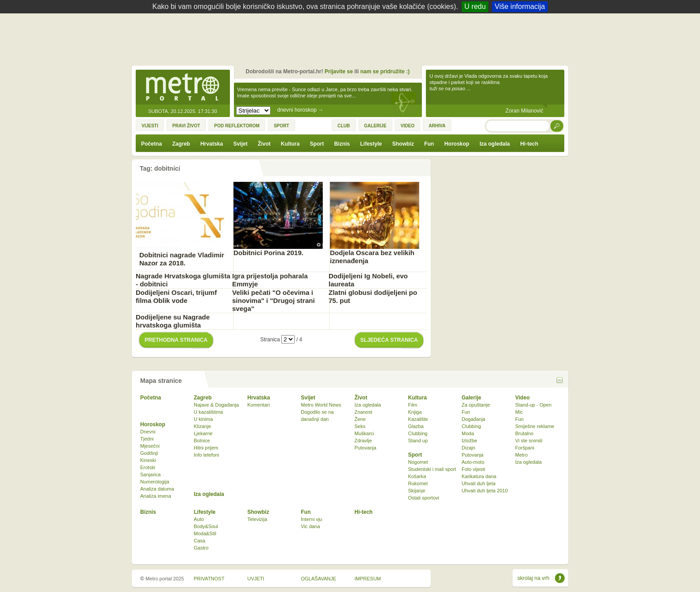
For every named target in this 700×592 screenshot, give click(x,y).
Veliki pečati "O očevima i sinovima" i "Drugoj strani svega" (273, 300)
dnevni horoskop (300, 110)
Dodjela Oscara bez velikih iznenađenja (372, 257)
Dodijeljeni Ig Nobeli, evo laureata (368, 280)
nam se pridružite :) (385, 71)
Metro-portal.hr (183, 88)
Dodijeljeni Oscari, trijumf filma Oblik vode (176, 296)
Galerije (471, 398)
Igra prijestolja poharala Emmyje (270, 280)
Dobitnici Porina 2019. (269, 253)
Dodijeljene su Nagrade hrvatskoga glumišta (173, 321)
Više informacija (520, 6)
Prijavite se (339, 71)
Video (522, 398)
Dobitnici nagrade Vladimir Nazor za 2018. (182, 259)
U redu (475, 6)
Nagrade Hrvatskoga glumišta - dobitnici (183, 280)
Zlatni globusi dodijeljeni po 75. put (373, 296)
